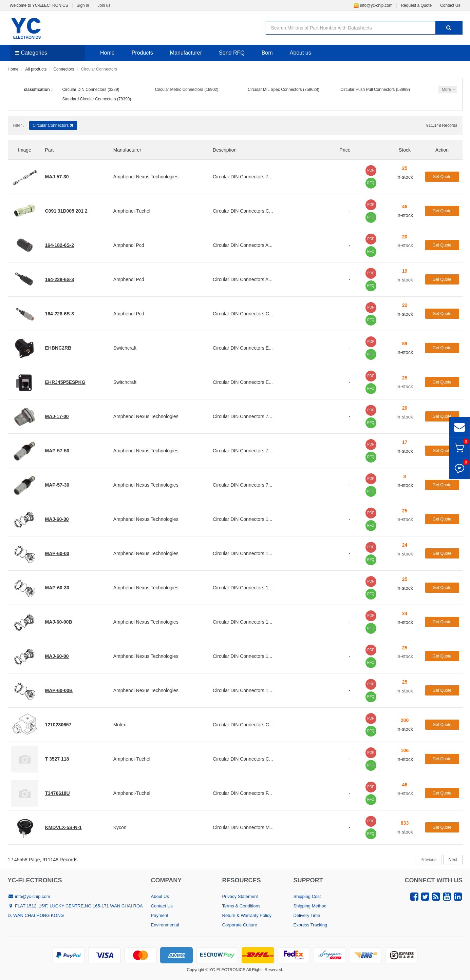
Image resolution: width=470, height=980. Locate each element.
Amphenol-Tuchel (132, 211)
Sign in (83, 5)
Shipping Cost (307, 896)
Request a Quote (416, 5)
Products (142, 53)
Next (453, 860)
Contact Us (450, 5)
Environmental (165, 925)
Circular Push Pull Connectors (368, 90)
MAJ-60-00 (57, 656)
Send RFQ (232, 53)
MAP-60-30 (57, 588)
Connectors (64, 69)
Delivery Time (307, 915)
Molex (120, 725)
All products (36, 69)
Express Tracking (311, 925)
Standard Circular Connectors (89, 99)
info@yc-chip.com (373, 5)
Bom (267, 53)
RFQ (371, 183)
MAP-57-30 (57, 485)
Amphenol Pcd (129, 245)
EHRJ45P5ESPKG (65, 382)
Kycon (120, 827)
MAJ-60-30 (57, 519)
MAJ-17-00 (57, 416)
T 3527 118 (57, 759)
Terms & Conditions (241, 906)
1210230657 (58, 725)
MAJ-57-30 (57, 177)
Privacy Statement (240, 896)
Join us (104, 5)
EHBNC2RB (58, 348)
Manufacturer (186, 53)
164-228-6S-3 (60, 314)
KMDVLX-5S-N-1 (63, 827)
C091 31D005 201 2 (66, 211)
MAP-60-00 (57, 553)
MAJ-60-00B (59, 622)
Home (107, 53)
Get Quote (442, 177)
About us (300, 53)
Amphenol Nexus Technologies (146, 177)
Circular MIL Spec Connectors (275, 90)
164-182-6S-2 (60, 245)
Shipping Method (310, 906)
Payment (160, 915)
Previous (428, 860)
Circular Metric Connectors (179, 90)
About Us (160, 896)
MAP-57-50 (57, 451)
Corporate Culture (240, 925)
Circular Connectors (53, 125)
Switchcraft (125, 348)
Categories (31, 53)
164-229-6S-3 (60, 279)
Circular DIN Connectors (84, 90)
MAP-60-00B (59, 690)
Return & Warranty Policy (247, 915)
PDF (371, 170)
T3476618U (58, 793)
